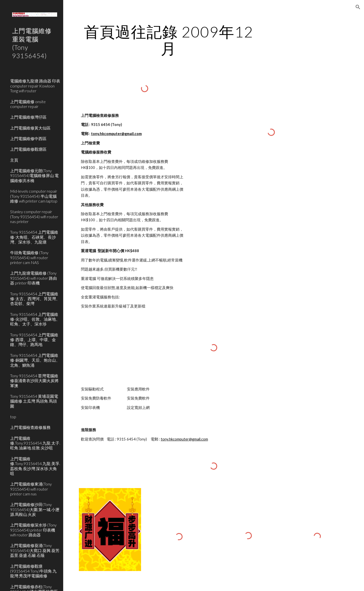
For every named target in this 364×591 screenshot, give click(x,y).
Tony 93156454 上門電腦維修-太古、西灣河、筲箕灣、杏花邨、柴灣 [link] (35, 299)
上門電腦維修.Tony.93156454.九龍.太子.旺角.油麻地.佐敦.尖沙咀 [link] (35, 443)
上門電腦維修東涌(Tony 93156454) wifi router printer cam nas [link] (31, 489)
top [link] (13, 417)
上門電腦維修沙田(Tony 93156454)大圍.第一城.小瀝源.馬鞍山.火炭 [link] (35, 509)
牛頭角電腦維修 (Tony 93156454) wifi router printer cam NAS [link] (29, 257)
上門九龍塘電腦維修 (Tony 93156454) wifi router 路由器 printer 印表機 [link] (33, 278)
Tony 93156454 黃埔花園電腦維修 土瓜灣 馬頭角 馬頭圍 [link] (34, 401)
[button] (358, 7)
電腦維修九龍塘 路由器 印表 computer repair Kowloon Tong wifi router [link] (35, 86)
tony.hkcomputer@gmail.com (116, 134)
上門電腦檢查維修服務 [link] (30, 427)
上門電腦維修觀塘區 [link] (28, 149)
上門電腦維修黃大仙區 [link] (30, 128)
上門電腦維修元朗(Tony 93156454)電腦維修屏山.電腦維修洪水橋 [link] (34, 176)
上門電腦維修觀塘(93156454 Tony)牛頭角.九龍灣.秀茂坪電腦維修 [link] (33, 571)
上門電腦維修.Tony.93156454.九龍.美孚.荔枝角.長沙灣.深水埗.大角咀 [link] (35, 466)
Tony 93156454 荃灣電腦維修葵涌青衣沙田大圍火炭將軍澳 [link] (34, 381)
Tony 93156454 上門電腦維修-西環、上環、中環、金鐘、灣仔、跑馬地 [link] (34, 340)
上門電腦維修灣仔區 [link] (28, 117)
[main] (169, 40)
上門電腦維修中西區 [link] (28, 138)
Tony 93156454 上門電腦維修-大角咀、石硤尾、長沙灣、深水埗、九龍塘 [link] (34, 237)
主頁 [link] (14, 160)
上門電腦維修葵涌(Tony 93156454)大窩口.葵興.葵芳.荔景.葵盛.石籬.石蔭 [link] (35, 550)
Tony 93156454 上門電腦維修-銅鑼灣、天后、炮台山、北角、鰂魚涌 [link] (35, 360)
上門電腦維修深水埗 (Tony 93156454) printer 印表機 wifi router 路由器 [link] (33, 530)
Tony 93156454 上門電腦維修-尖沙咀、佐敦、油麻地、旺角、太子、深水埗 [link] (35, 319)
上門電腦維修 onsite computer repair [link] (28, 104)
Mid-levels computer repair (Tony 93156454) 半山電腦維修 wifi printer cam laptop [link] (34, 196)
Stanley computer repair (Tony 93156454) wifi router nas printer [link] (34, 216)
